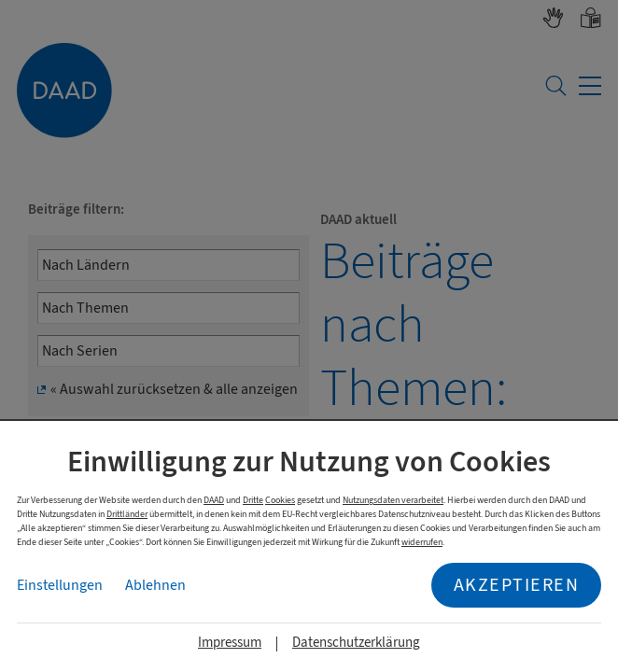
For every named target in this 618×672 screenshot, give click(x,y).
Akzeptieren (517, 585)
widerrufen (422, 542)
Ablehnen (155, 585)
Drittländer (127, 514)
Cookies (280, 500)
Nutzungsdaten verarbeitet (393, 500)
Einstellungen (60, 585)
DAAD (214, 500)
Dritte (253, 500)
